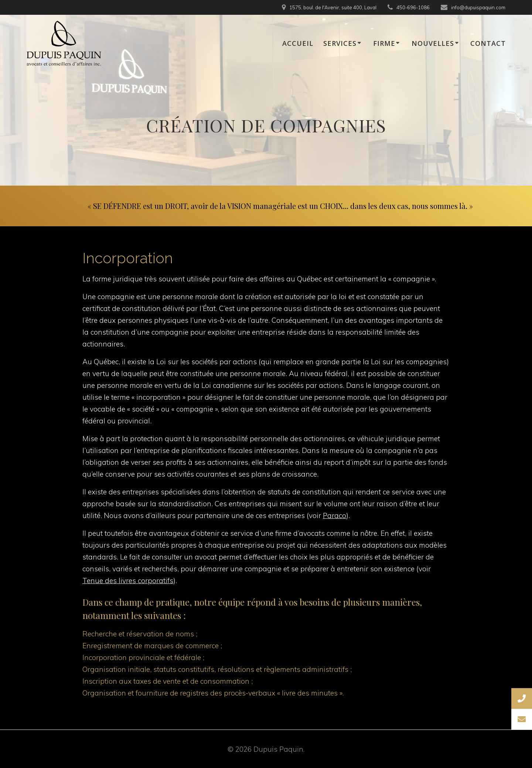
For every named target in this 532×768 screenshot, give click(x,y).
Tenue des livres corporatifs (128, 581)
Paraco (335, 515)
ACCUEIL (298, 43)
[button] (522, 719)
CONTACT (488, 43)
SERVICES (340, 43)
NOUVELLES (433, 43)
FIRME (384, 43)
